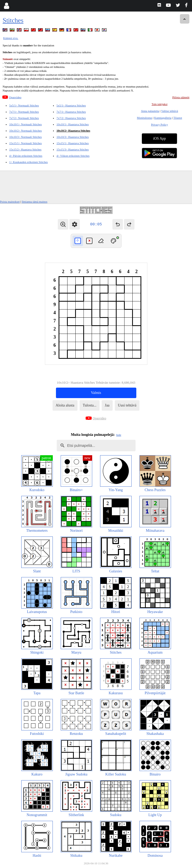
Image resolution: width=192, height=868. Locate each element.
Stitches (13, 20)
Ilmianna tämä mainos (35, 202)
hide (119, 435)
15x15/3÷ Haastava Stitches (73, 149)
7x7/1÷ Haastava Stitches (71, 112)
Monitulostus (144, 118)
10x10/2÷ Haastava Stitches (73, 131)
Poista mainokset (10, 202)
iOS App (160, 139)
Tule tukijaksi (159, 104)
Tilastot (178, 118)
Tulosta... (90, 405)
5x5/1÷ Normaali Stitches (24, 105)
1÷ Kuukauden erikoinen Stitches (28, 162)
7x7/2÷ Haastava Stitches (71, 118)
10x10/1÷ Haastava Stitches (73, 124)
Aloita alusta (65, 405)
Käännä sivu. (11, 38)
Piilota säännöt (181, 97)
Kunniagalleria (163, 118)
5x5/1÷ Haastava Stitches (71, 105)
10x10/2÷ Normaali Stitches (25, 131)
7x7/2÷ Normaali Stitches (24, 118)
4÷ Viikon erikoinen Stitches (73, 156)
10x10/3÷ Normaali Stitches (25, 137)
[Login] (6, 6)
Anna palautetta (150, 111)
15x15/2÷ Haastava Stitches (25, 149)
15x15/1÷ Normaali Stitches (25, 143)
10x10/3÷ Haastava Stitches (73, 137)
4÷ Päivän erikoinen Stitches (26, 156)
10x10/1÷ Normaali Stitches (25, 124)
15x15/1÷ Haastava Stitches (73, 143)
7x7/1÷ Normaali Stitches (24, 112)
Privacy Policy (159, 124)
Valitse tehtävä (169, 111)
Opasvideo (15, 97)
